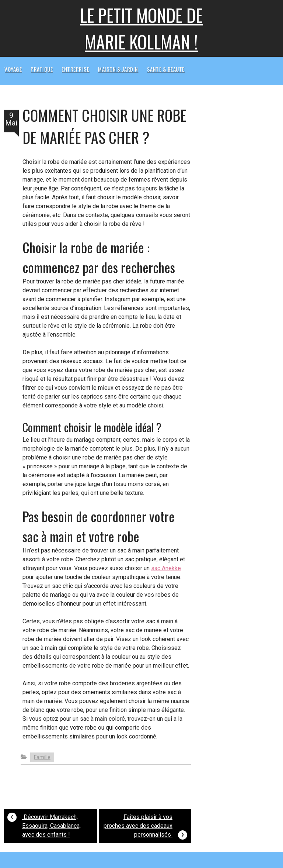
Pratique (42, 69)
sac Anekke (166, 568)
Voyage (13, 69)
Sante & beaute (166, 69)
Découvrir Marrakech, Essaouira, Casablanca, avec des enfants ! (44, 824)
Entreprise (75, 69)
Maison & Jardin (118, 69)
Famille (42, 757)
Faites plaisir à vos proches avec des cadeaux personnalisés (145, 827)
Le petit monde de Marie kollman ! (141, 28)
